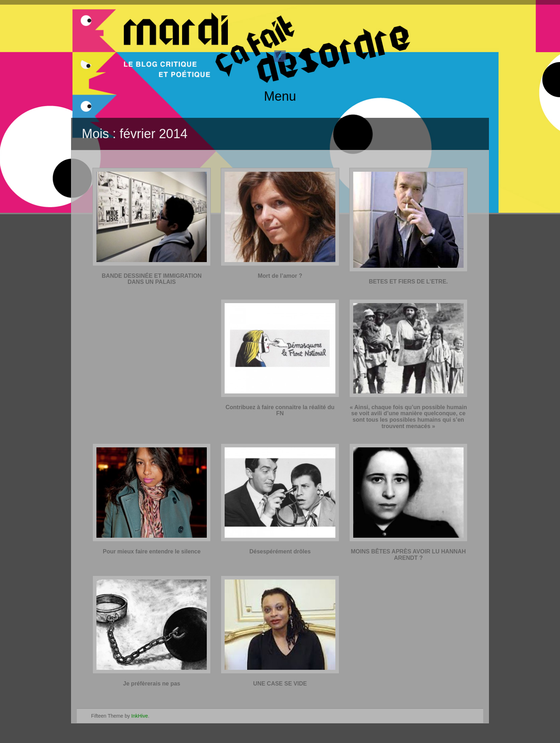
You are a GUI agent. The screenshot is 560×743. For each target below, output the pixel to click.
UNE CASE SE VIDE (280, 684)
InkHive (140, 716)
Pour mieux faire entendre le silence (152, 551)
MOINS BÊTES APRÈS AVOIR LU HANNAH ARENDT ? (408, 555)
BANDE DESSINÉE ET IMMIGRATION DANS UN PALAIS (152, 279)
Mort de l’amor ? (280, 276)
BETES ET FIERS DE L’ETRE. (408, 282)
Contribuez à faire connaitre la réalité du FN (280, 410)
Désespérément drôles (280, 551)
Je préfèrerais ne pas (152, 684)
